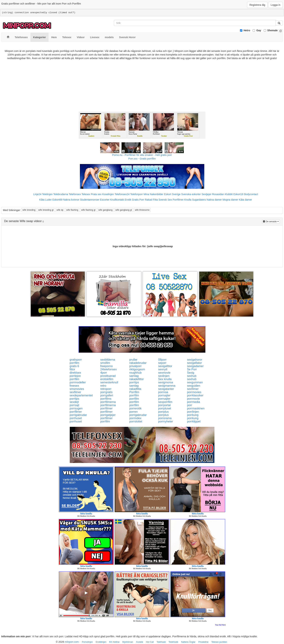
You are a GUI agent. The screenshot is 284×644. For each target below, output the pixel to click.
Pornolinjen (87, 642)
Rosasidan (218, 194)
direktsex (75, 373)
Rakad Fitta (151, 200)
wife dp (60, 210)
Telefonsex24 (122, 194)
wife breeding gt (46, 210)
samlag (134, 376)
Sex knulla (165, 379)
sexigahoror (195, 360)
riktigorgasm (137, 369)
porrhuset (76, 418)
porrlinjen (193, 412)
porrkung (193, 415)
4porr (104, 373)
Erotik (128, 200)
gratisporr (76, 360)
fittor (72, 369)
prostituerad (108, 376)
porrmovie (193, 399)
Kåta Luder (46, 200)
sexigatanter (166, 389)
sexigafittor (165, 366)
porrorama (165, 418)
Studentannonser (90, 200)
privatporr (135, 366)
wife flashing (72, 210)
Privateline (203, 642)
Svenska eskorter (191, 194)
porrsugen (76, 408)
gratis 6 (74, 366)
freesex (74, 386)
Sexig (191, 373)
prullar (133, 360)
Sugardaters (199, 200)
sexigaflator (194, 363)
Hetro (247, 30)
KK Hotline (114, 642)
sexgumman (195, 382)
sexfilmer (193, 389)
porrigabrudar (78, 415)
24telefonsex (109, 369)
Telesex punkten (219, 642)
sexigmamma (167, 386)
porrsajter (164, 395)
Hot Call (150, 642)
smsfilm (105, 363)
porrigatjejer (108, 415)
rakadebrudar (138, 363)
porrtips (134, 382)
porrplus (163, 412)
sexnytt (163, 369)
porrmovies (194, 392)
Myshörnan (128, 642)
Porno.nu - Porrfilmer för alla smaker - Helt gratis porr (142, 155)
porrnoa (163, 392)
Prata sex (96, 194)
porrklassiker (195, 395)
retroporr (106, 389)
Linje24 (37, 194)
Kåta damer (245, 200)
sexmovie (164, 373)
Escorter (105, 200)
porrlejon (75, 376)
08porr (162, 360)
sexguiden (194, 386)
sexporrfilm (165, 402)
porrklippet (194, 421)
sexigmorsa (166, 382)
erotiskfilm (107, 379)
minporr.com (72, 642)
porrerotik (135, 408)
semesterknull (109, 382)
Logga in (275, 5)
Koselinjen (108, 194)
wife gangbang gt (124, 210)
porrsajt (74, 405)
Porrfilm (134, 392)
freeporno (107, 366)
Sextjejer (206, 194)
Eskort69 (57, 200)
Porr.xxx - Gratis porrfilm (142, 159)
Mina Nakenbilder (154, 194)
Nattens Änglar (188, 642)
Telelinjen (47, 194)
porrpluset (165, 408)
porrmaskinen (196, 408)
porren (133, 412)
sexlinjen (164, 376)
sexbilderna (108, 360)
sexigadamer (195, 366)
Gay (259, 30)
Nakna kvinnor (71, 200)
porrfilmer (106, 408)
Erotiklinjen (101, 642)
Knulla (188, 200)
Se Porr (192, 369)
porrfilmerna (108, 402)
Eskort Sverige (172, 194)
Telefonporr (137, 194)
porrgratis (106, 392)
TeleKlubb (173, 642)
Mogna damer (230, 200)
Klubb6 (229, 194)
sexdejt (74, 402)
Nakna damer (214, 200)
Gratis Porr (138, 200)
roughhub (135, 373)
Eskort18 (238, 194)
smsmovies (77, 389)
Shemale (273, 30)
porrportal (164, 405)
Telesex (86, 194)
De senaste (271, 221)
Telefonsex (75, 194)
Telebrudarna (61, 194)
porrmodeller (78, 382)
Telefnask (161, 642)
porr (189, 405)
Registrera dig (257, 5)
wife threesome (142, 210)
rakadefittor (137, 379)
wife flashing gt (88, 210)
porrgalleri (107, 395)
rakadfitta (135, 389)
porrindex (135, 418)
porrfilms (106, 399)
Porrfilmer (178, 200)
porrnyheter (166, 421)
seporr (162, 363)
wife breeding (29, 210)
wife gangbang (105, 210)
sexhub (192, 376)
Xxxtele (140, 642)
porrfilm (74, 363)
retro (103, 386)
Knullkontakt (117, 200)
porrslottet (136, 421)
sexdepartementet (81, 395)
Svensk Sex (165, 200)
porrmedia (193, 402)
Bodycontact (251, 194)
